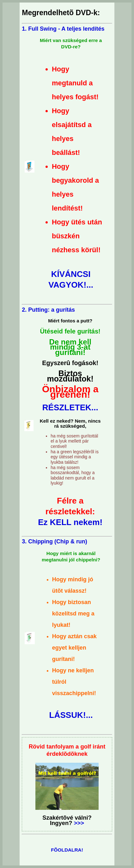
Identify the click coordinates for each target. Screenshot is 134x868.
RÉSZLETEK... (70, 407)
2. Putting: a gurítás (48, 310)
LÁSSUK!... (71, 715)
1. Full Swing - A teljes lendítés (63, 29)
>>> (78, 823)
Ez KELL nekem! (70, 522)
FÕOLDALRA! (67, 850)
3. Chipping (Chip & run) (55, 541)
